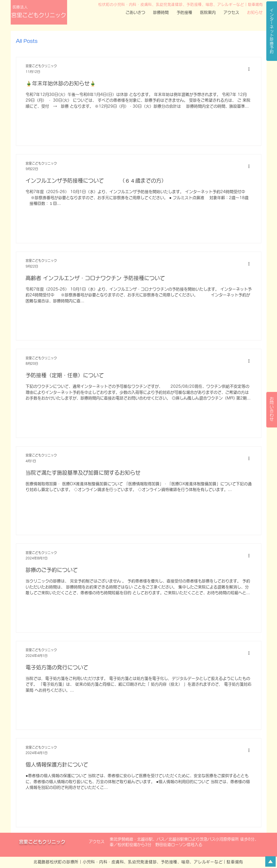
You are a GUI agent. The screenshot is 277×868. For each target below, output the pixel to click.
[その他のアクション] (251, 69)
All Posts (27, 41)
